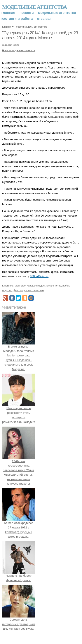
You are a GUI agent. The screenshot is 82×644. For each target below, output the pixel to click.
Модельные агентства (35, 7)
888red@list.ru (39, 276)
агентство (20, 286)
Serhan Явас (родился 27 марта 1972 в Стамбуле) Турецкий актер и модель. (19, 527)
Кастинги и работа (17, 19)
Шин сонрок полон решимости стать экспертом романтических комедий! (19, 413)
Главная (8, 13)
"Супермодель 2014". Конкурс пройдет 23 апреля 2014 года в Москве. (40, 35)
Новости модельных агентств (31, 27)
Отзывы (44, 19)
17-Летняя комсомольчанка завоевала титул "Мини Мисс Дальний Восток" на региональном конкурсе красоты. (19, 470)
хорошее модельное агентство (44, 286)
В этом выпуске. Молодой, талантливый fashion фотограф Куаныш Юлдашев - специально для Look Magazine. (19, 356)
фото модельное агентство (29, 290)
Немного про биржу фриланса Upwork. (19, 576)
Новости (27, 13)
